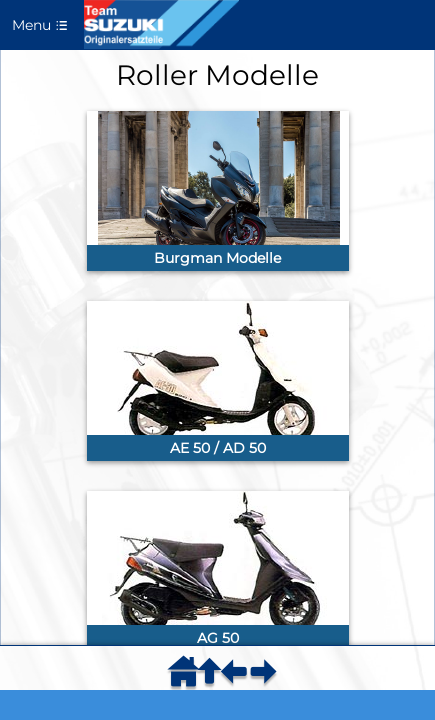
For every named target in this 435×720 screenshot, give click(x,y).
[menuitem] (187, 678)
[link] (218, 191)
